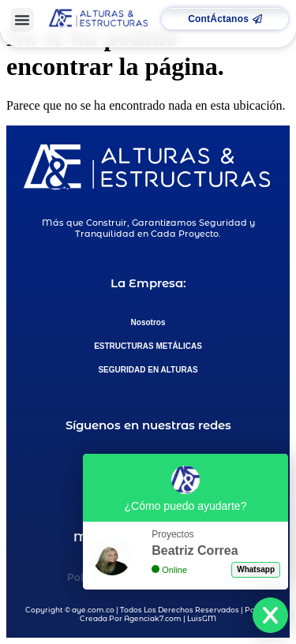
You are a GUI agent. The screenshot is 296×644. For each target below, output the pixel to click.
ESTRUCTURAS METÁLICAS (148, 346)
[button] (22, 20)
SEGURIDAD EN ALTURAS (148, 370)
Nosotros (148, 322)
